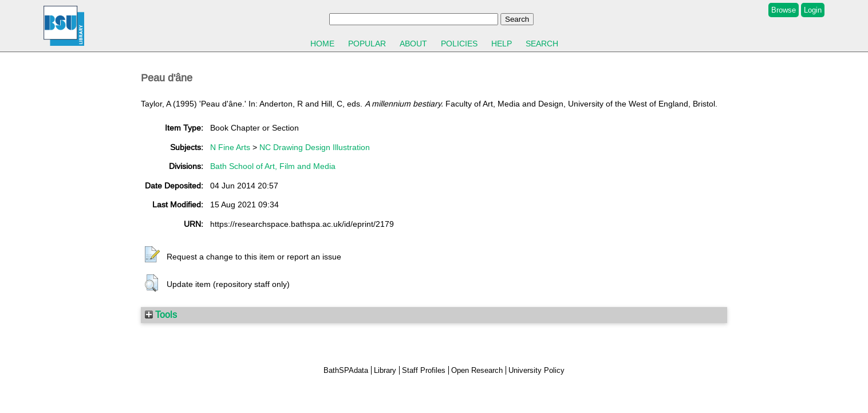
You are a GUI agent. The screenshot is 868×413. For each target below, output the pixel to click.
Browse (784, 10)
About (413, 44)
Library (385, 370)
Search (542, 44)
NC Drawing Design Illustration (315, 147)
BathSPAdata (346, 370)
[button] (152, 255)
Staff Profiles (424, 370)
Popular (367, 44)
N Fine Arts (230, 147)
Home (322, 44)
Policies (459, 44)
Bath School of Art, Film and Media (273, 166)
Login (813, 10)
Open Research (477, 370)
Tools (161, 314)
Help (502, 44)
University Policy (536, 370)
